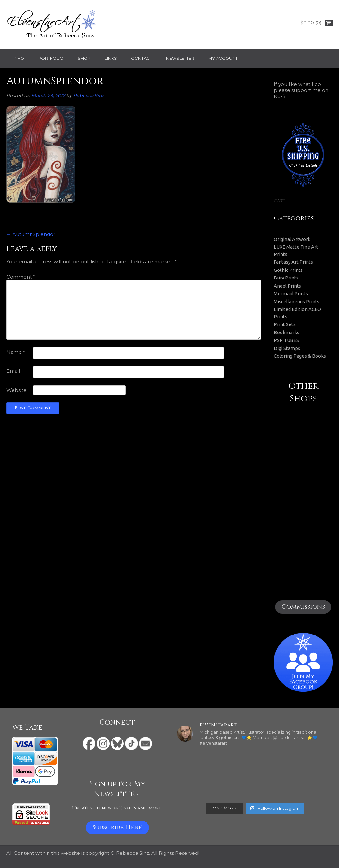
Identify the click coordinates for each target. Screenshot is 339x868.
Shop (84, 58)
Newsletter (180, 58)
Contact (142, 58)
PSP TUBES (286, 340)
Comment (21, 277)
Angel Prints (287, 286)
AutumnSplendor (31, 234)
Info (19, 58)
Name (16, 352)
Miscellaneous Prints (297, 302)
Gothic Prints (288, 270)
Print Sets (285, 324)
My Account (223, 58)
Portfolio (51, 58)
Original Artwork (292, 239)
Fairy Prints (286, 278)
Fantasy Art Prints (293, 262)
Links (111, 58)
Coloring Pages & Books (300, 356)
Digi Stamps (287, 348)
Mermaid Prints (291, 293)
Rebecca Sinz (89, 96)
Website (17, 390)
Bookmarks (286, 332)
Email (15, 371)
